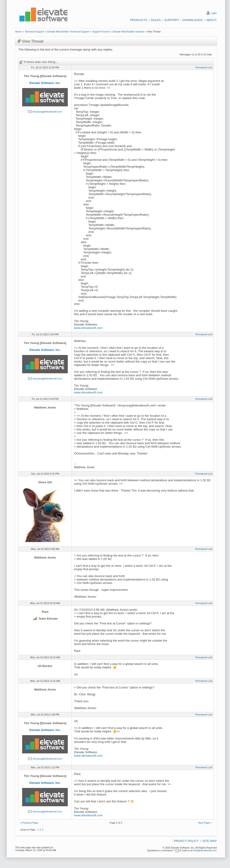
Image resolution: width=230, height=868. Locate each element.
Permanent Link (204, 67)
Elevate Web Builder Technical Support (68, 32)
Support (172, 20)
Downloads (192, 20)
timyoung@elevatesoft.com (47, 112)
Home (18, 32)
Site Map (209, 841)
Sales (156, 20)
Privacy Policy (186, 841)
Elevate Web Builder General (128, 32)
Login (214, 13)
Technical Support (34, 32)
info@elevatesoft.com (205, 850)
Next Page (204, 823)
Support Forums (101, 32)
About (212, 20)
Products (139, 20)
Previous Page (30, 823)
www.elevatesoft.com (88, 328)
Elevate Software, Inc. (45, 83)
